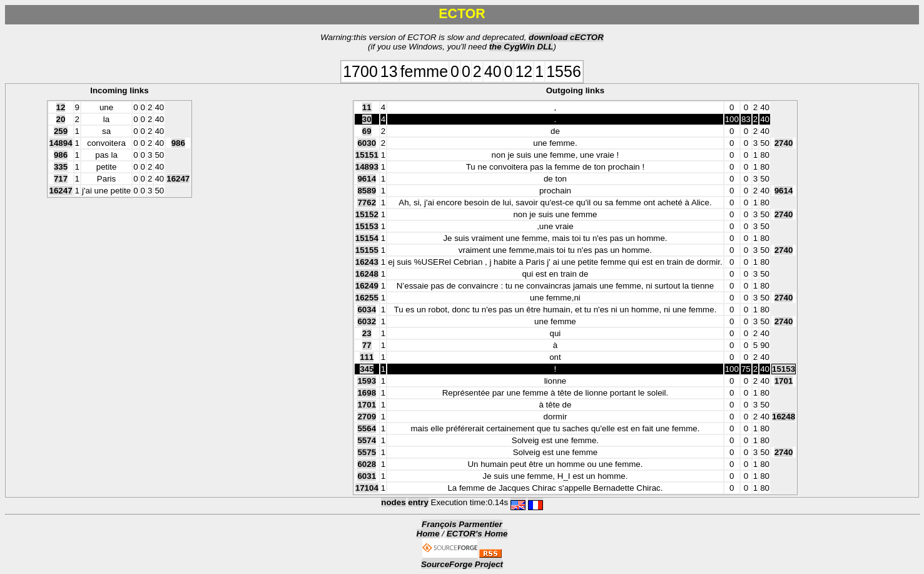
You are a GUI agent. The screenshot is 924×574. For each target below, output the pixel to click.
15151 (367, 155)
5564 (367, 428)
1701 (784, 381)
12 (61, 107)
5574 (367, 440)
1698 (367, 393)
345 (367, 369)
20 (61, 119)
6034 (367, 310)
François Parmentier (462, 524)
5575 (367, 452)
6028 (367, 464)
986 (178, 143)
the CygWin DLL (521, 47)
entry (418, 502)
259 (61, 131)
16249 (367, 286)
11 (367, 107)
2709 (367, 417)
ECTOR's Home (477, 534)
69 (367, 131)
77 (367, 345)
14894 (61, 143)
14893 (367, 167)
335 (61, 167)
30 (367, 119)
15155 (367, 250)
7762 (367, 202)
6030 (367, 143)
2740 (784, 143)
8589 (367, 191)
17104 (367, 488)
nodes (393, 502)
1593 (367, 381)
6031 (367, 476)
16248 (367, 274)
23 (367, 333)
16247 (178, 179)
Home (428, 534)
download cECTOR (566, 37)
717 (61, 179)
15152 (367, 214)
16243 (367, 262)
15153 (367, 226)
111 (367, 357)
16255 (367, 298)
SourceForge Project (462, 564)
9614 (367, 179)
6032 (367, 321)
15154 (367, 238)
